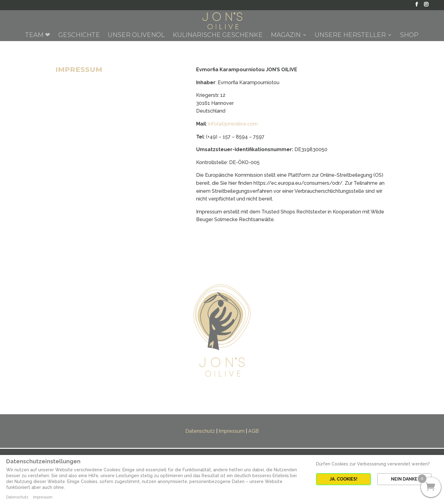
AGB (253, 431)
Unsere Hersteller (350, 36)
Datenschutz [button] (17, 497)
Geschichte (79, 36)
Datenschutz (200, 431)
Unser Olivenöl (136, 36)
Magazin (286, 36)
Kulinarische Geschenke (218, 36)
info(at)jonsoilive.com (233, 124)
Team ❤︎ (38, 36)
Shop (409, 36)
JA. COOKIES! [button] (343, 479)
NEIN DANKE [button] (404, 479)
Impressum (232, 431)
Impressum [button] (43, 497)
